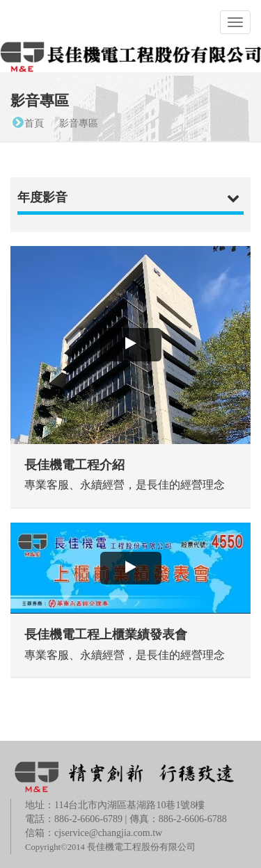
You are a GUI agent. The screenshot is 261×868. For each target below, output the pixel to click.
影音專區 (79, 123)
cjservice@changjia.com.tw (108, 833)
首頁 (34, 123)
